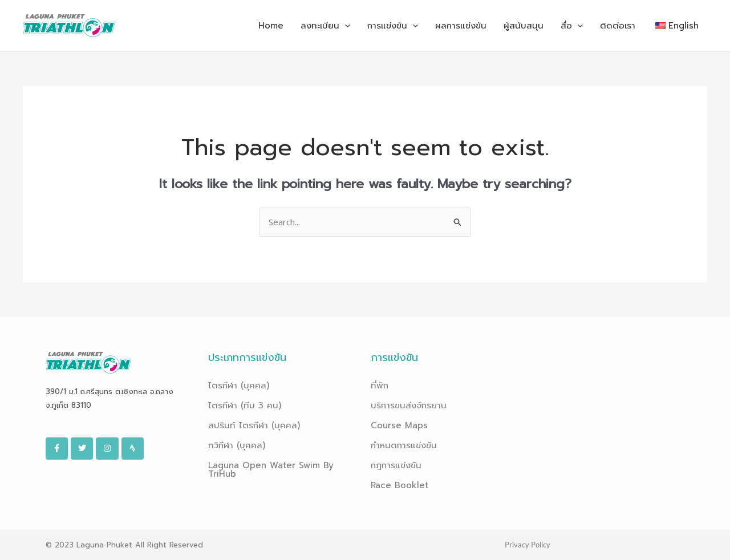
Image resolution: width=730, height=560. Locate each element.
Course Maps (399, 425)
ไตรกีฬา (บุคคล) (239, 385)
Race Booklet (400, 485)
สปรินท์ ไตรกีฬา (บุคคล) (254, 425)
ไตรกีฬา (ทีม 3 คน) (245, 405)
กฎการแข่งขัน (396, 465)
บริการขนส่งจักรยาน (409, 405)
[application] (345, 26)
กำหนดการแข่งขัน (404, 445)
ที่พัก (380, 385)
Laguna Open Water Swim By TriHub (271, 470)
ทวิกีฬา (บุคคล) (237, 445)
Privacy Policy (528, 545)
